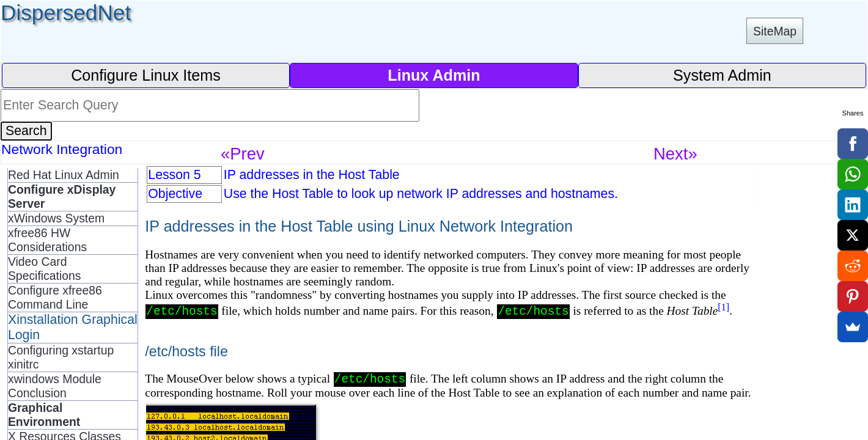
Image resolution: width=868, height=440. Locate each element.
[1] (723, 307)
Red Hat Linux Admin (64, 175)
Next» (675, 154)
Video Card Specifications (44, 269)
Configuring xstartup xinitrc (61, 357)
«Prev (243, 154)
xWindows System (56, 218)
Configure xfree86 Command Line (55, 297)
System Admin (722, 75)
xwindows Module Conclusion (55, 386)
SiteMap (775, 31)
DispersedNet (66, 13)
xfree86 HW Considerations (47, 240)
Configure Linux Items (146, 75)
